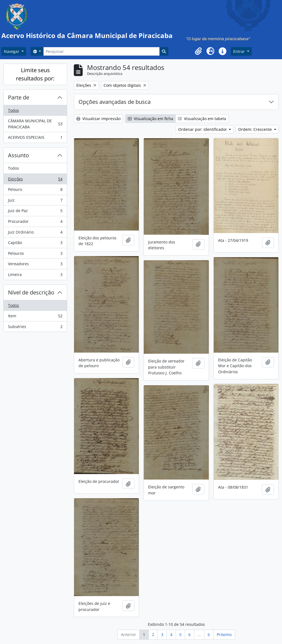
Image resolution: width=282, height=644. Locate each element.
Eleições (35, 180)
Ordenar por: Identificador (203, 129)
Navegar (12, 51)
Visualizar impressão (98, 119)
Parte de (19, 97)
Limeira (35, 276)
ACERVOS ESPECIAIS (35, 139)
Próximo (224, 634)
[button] (198, 51)
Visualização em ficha (151, 119)
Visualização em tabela (202, 119)
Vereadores (35, 265)
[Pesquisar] (101, 51)
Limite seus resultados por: (35, 74)
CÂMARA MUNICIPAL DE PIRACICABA (35, 124)
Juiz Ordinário (35, 233)
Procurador (35, 223)
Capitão (35, 244)
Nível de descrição (31, 292)
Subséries (35, 328)
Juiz (35, 201)
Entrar (240, 51)
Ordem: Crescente (256, 129)
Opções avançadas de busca (115, 102)
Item (35, 317)
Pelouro (35, 191)
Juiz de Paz (35, 212)
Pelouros (35, 255)
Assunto (18, 155)
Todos (13, 110)
